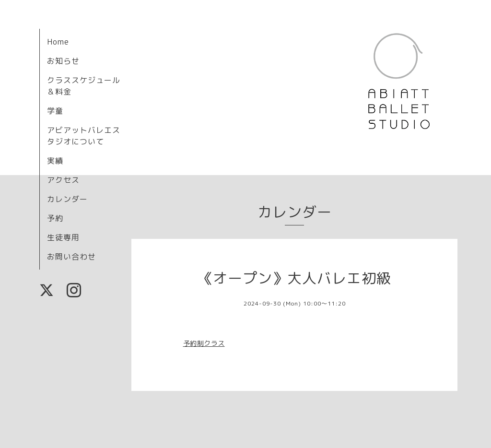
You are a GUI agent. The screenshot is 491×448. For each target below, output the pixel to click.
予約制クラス (204, 343)
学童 (55, 111)
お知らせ (63, 61)
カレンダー (67, 199)
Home (58, 42)
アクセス (63, 180)
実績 (55, 161)
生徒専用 (63, 237)
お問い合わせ (71, 257)
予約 (55, 218)
